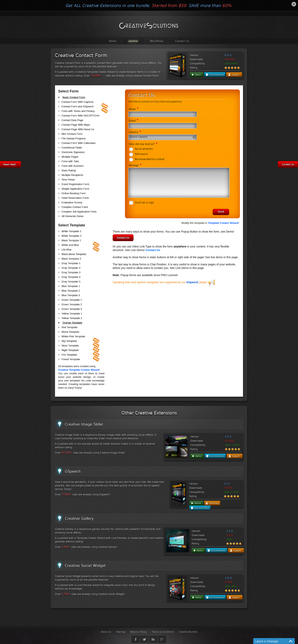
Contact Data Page (72, 120)
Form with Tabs (70, 161)
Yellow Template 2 (72, 318)
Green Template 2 (72, 304)
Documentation (215, 75)
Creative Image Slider (84, 424)
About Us (106, 632)
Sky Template (69, 341)
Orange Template (72, 323)
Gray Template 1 (71, 263)
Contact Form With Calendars (78, 143)
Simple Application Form (75, 189)
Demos (196, 503)
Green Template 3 (72, 309)
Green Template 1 (72, 300)
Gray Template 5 (71, 282)
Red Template (69, 327)
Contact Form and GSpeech (78, 106)
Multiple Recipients (72, 175)
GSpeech (192, 282)
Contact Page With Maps (76, 125)
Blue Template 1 (71, 286)
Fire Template (69, 355)
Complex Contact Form (75, 207)
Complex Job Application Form (79, 212)
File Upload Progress (74, 138)
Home (113, 41)
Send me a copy (144, 203)
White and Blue (70, 245)
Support (234, 75)
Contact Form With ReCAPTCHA (80, 116)
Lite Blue (67, 250)
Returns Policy (138, 632)
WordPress (157, 41)
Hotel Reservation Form (75, 198)
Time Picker (68, 180)
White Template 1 (71, 231)
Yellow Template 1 (72, 314)
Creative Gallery (79, 518)
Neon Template (70, 346)
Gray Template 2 (71, 268)
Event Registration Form (75, 184)
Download (212, 503)
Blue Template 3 (71, 295)
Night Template (70, 350)
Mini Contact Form (72, 134)
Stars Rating (69, 170)
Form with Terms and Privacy (78, 111)
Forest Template (71, 359)
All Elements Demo (73, 216)
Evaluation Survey (72, 202)
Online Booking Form (74, 193)
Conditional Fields (72, 148)
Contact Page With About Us (78, 129)
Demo (196, 75)
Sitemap (121, 632)
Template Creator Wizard (223, 223)
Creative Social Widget (85, 565)
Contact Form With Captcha (77, 102)
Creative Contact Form (81, 55)
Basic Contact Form (74, 97)
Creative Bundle (188, 632)
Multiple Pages (70, 157)
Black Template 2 (71, 259)
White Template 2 (71, 236)
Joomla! (133, 41)
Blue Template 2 (71, 291)
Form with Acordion (73, 166)
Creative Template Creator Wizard (79, 370)
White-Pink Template (73, 336)
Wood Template (70, 332)
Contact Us (182, 41)
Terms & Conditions (163, 632)
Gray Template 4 (71, 277)
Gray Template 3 (71, 272)
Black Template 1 (71, 240)
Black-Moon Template (74, 254)
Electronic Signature (73, 152)
